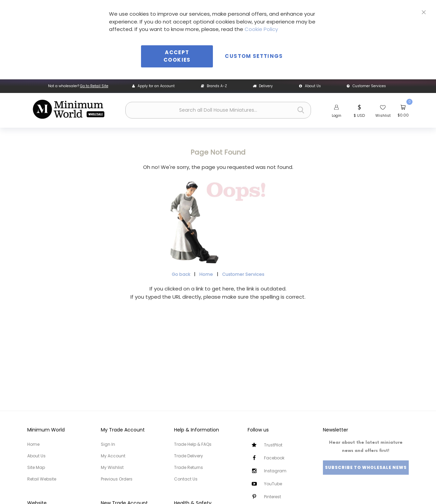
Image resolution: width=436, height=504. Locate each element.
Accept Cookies (177, 56)
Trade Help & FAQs (193, 444)
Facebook (274, 458)
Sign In (108, 444)
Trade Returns (189, 467)
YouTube (273, 484)
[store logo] (68, 109)
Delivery (263, 86)
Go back (181, 274)
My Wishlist (112, 467)
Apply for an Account (153, 86)
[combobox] (218, 110)
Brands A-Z (214, 86)
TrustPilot (273, 445)
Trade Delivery (189, 456)
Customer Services (366, 86)
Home (206, 274)
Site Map (36, 467)
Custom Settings (254, 56)
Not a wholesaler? (78, 86)
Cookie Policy (261, 29)
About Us (310, 86)
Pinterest (272, 497)
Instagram (275, 471)
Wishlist (383, 115)
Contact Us (186, 479)
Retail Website (42, 479)
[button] (359, 110)
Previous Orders (117, 479)
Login (337, 115)
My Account (113, 456)
